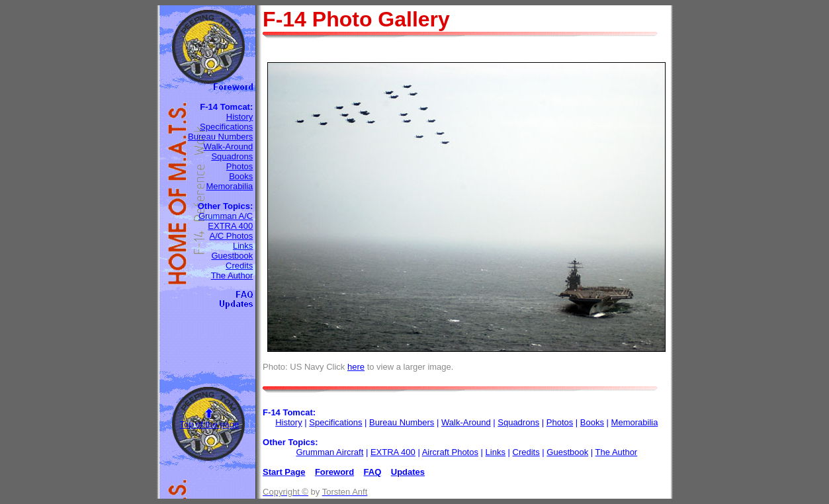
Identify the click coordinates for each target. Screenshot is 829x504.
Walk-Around (229, 147)
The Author (232, 275)
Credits (239, 266)
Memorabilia (229, 186)
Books (241, 176)
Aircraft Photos (450, 452)
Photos (240, 166)
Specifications (226, 127)
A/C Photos (232, 236)
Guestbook (232, 256)
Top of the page (209, 424)
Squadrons (232, 156)
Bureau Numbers (220, 137)
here (356, 367)
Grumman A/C (226, 216)
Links (243, 246)
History (240, 117)
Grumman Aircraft (329, 452)
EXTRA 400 (230, 226)
